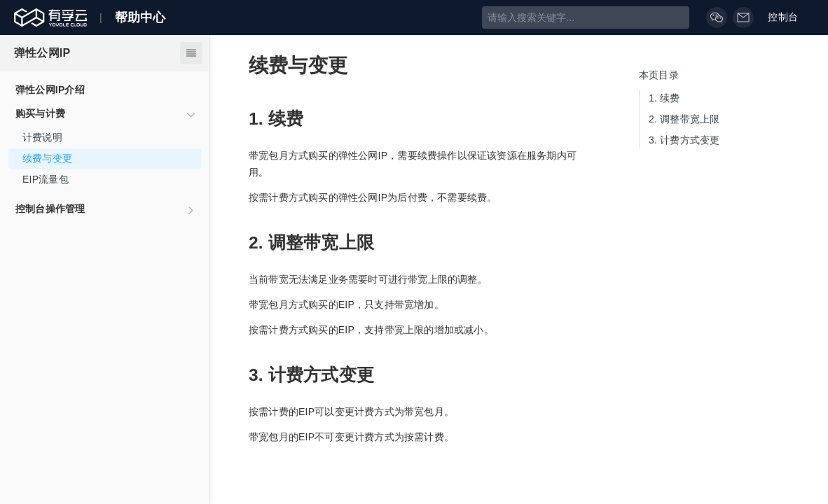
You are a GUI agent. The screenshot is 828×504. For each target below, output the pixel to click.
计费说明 (42, 137)
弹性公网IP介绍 (50, 90)
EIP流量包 (46, 179)
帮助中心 (140, 17)
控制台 (791, 17)
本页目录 (659, 75)
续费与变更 (47, 158)
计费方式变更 (684, 140)
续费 (664, 98)
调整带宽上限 (684, 119)
